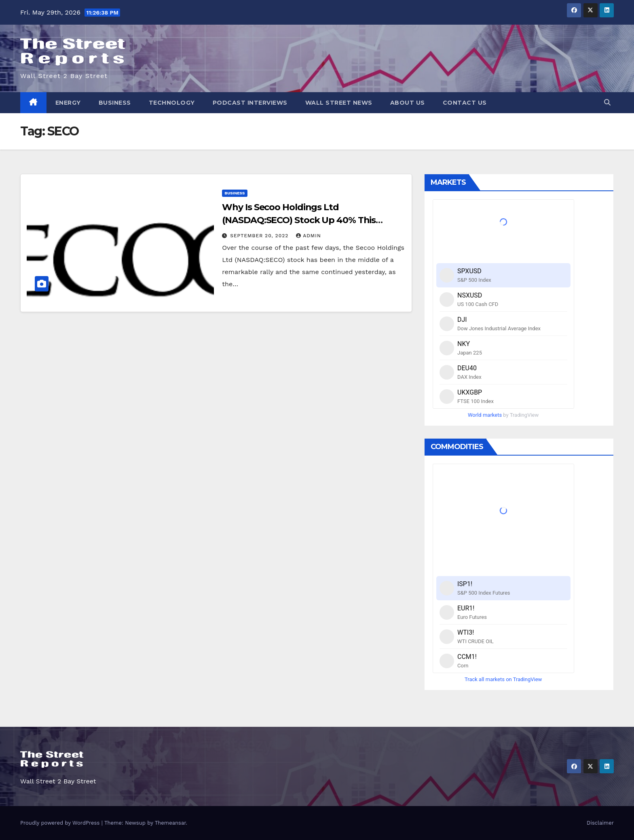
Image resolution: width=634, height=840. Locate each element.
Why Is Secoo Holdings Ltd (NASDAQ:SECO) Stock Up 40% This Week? (299, 220)
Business (115, 103)
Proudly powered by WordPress (61, 823)
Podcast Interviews (250, 103)
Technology (172, 103)
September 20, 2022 (260, 236)
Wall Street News (339, 103)
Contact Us (465, 103)
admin (309, 236)
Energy (68, 103)
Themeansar (170, 823)
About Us (408, 103)
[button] (607, 102)
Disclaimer (600, 823)
